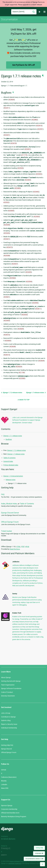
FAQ (3, 494)
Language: (39, 853)
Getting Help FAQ (7, 745)
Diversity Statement (8, 696)
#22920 (20, 168)
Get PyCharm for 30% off (23, 65)
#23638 (12, 346)
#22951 (40, 129)
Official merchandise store (10, 813)
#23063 (8, 341)
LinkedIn (4, 785)
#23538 (7, 256)
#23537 (15, 264)
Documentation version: (34, 859)
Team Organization (8, 685)
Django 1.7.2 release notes (12, 393)
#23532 (6, 202)
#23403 (28, 180)
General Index (8, 461)
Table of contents (9, 458)
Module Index (12, 504)
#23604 (11, 100)
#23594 (29, 282)
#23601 (7, 297)
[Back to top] (42, 864)
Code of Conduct (7, 692)
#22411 (7, 108)
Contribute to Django (8, 717)
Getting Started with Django (11, 681)
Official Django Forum (10, 522)
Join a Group (6, 713)
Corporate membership (9, 809)
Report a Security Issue (9, 724)
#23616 (7, 335)
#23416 (39, 126)
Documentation (9, 19)
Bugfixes (9, 439)
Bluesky (4, 781)
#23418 (13, 143)
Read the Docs (15, 549)
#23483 (18, 188)
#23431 (7, 135)
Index (3, 504)
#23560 (12, 278)
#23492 (36, 192)
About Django (6, 677)
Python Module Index (11, 465)
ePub (27, 547)
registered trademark (15, 863)
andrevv (6, 855)
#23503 (37, 217)
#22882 (35, 120)
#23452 (39, 174)
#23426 (7, 233)
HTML (18, 547)
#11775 (24, 155)
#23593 (35, 303)
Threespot (6, 848)
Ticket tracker (6, 531)
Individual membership (9, 728)
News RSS (5, 788)
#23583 (22, 378)
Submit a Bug (6, 720)
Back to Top (23, 400)
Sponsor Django (7, 806)
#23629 (19, 367)
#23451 (28, 149)
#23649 (41, 361)
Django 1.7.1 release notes (13, 436)
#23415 (9, 247)
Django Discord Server (10, 513)
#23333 (24, 315)
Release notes (11, 480)
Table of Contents (27, 504)
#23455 (29, 272)
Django (3, 12)
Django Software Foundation (11, 688)
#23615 (7, 355)
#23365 (7, 321)
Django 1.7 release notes (36, 393)
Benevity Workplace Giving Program (14, 817)
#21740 (22, 372)
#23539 (7, 225)
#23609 (21, 329)
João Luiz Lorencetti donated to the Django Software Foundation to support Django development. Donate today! (27, 420)
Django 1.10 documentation (13, 476)
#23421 (7, 239)
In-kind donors (8, 839)
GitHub (4, 770)
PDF (23, 547)
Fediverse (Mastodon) (9, 777)
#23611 (38, 309)
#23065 (11, 211)
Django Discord (6, 749)
